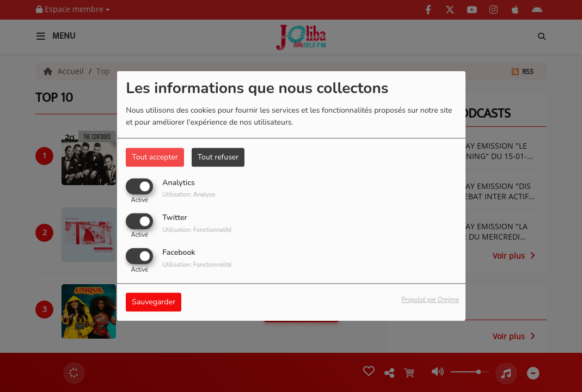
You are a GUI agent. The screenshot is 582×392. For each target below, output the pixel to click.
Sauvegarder (154, 302)
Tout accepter (155, 157)
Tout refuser (218, 157)
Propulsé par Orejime (430, 300)
